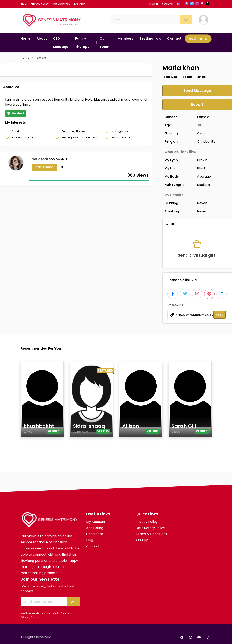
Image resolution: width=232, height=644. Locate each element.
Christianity (206, 142)
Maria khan (40, 225)
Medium (203, 185)
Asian (201, 133)
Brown (202, 160)
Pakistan (187, 77)
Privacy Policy (30, 617)
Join (74, 602)
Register (167, 4)
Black (201, 168)
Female (41, 58)
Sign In (154, 4)
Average (204, 176)
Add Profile (198, 39)
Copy (219, 315)
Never (202, 203)
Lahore (201, 77)
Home (25, 58)
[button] (179, 4)
